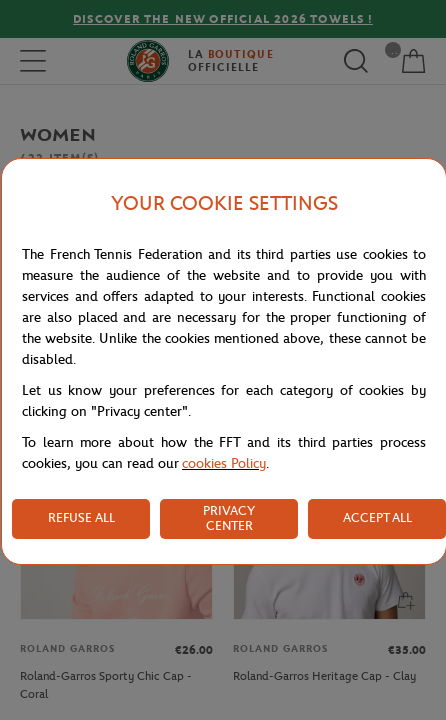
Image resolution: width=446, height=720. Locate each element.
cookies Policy (224, 463)
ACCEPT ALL (377, 517)
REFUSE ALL (81, 517)
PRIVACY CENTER (229, 518)
